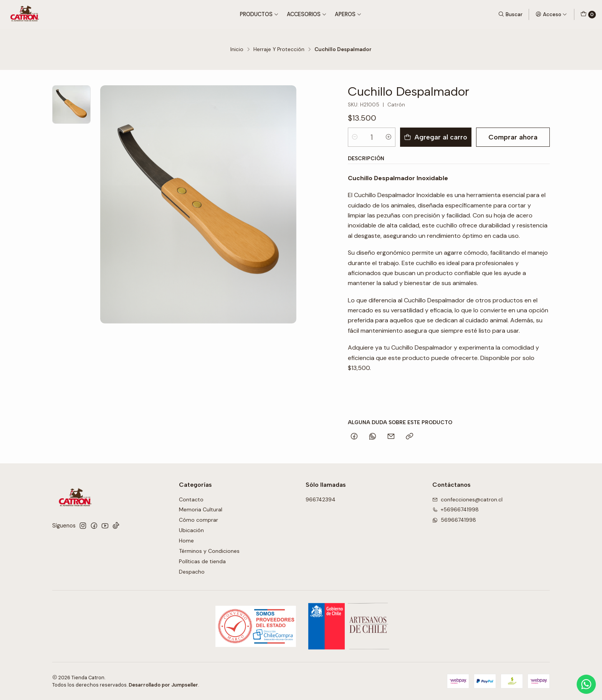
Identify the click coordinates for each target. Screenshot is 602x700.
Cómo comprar (198, 520)
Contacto (191, 499)
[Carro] (588, 15)
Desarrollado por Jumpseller (163, 685)
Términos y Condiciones (209, 551)
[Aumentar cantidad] (389, 137)
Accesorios (307, 14)
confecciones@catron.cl (467, 499)
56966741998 (454, 520)
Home (186, 541)
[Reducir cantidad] (355, 137)
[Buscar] (510, 14)
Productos (259, 14)
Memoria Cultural (201, 509)
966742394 (321, 499)
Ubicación (191, 530)
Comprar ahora (513, 137)
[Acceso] (551, 14)
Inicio (237, 50)
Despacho (192, 572)
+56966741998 (456, 509)
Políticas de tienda (202, 561)
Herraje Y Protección (279, 50)
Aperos (348, 14)
